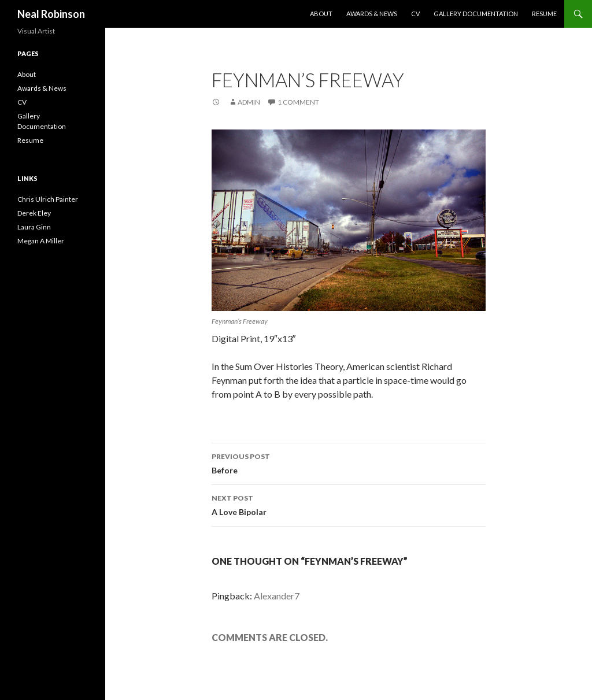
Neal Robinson (51, 14)
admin (249, 102)
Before (349, 462)
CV (415, 14)
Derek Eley (34, 213)
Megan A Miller (41, 241)
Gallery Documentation (476, 14)
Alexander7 (277, 596)
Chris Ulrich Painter (48, 199)
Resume (544, 14)
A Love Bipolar (349, 504)
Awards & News (372, 14)
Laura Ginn (34, 227)
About (321, 14)
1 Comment (298, 102)
